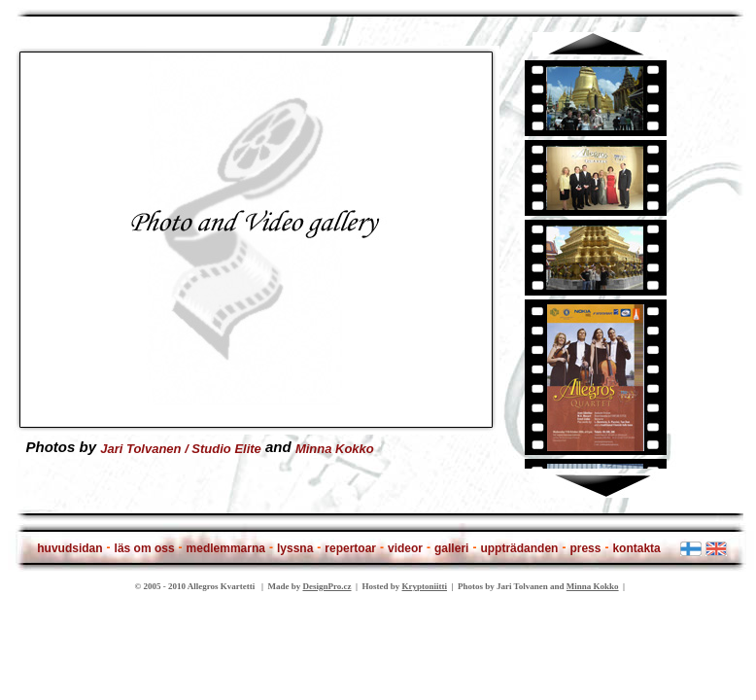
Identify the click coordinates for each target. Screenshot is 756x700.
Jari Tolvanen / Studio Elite (181, 448)
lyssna (295, 548)
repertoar (350, 548)
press (585, 548)
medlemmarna (226, 548)
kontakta (636, 548)
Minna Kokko (335, 448)
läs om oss (145, 548)
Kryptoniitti (425, 586)
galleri (451, 548)
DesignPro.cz (326, 586)
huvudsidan (69, 548)
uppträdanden (519, 548)
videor (405, 548)
